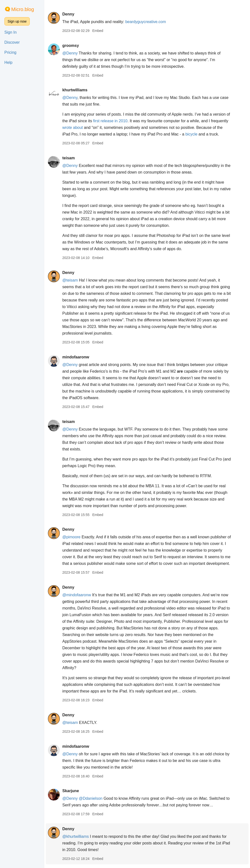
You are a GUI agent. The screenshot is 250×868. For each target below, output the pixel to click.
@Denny (70, 53)
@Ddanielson (90, 798)
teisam (68, 158)
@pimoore (71, 537)
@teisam (70, 280)
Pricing (10, 52)
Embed (98, 31)
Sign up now (17, 21)
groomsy (71, 46)
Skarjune (71, 791)
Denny (68, 14)
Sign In (11, 32)
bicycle (191, 134)
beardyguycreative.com (146, 22)
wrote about (73, 128)
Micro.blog (23, 9)
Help (8, 62)
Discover (12, 42)
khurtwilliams (75, 90)
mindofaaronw (76, 357)
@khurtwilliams (75, 836)
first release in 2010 (110, 121)
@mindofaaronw (77, 595)
